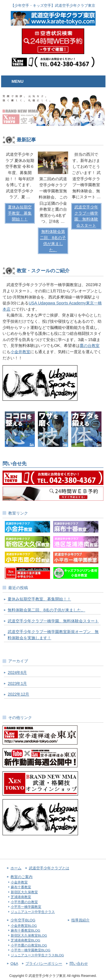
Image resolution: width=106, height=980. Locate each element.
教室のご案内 (21, 877)
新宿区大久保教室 (24, 892)
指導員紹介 (80, 920)
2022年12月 (18, 694)
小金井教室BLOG (24, 926)
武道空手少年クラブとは (49, 868)
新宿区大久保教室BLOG (29, 935)
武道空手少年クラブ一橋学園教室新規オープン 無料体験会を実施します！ (53, 635)
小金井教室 (20, 352)
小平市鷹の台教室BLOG (29, 945)
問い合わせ (79, 964)
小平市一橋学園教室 (26, 907)
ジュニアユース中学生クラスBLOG (37, 955)
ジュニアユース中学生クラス (33, 912)
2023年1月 (17, 683)
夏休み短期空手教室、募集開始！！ (39, 599)
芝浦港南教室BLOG (25, 940)
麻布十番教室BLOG (25, 930)
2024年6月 (17, 672)
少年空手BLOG (23, 920)
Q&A (14, 964)
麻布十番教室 (21, 887)
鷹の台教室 (90, 346)
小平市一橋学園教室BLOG (31, 950)
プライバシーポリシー (44, 964)
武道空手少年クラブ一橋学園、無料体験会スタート (53, 621)
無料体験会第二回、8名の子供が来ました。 (46, 610)
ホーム (16, 868)
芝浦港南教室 (21, 897)
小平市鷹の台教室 (24, 902)
